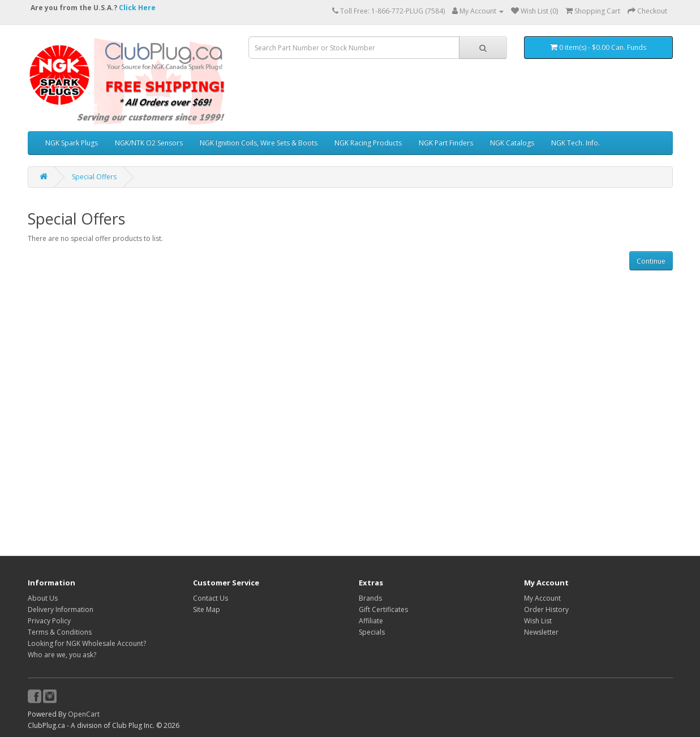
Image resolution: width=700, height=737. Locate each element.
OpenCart (84, 714)
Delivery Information (61, 609)
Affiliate (371, 621)
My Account (542, 598)
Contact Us (211, 598)
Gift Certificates (383, 609)
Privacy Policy (49, 621)
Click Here (137, 8)
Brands (370, 598)
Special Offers (94, 177)
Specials (372, 632)
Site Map (207, 609)
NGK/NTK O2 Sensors (149, 143)
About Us (43, 598)
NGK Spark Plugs (72, 143)
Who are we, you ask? (62, 655)
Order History (546, 609)
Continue (651, 261)
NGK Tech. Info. (576, 143)
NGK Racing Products (368, 143)
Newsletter (541, 632)
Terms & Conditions (60, 632)
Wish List (538, 621)
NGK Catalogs (512, 143)
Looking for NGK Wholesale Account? (87, 643)
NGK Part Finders (446, 143)
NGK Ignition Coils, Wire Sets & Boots (259, 143)
